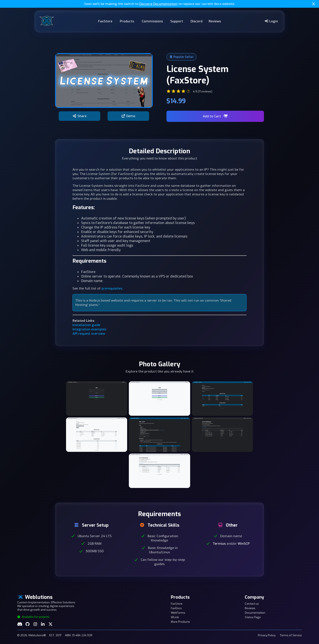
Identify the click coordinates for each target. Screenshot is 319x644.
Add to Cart (215, 116)
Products (127, 21)
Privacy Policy (267, 635)
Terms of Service (291, 635)
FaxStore (105, 21)
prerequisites (112, 288)
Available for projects (33, 617)
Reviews (215, 21)
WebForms (178, 613)
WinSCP (244, 544)
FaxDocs (176, 608)
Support (177, 21)
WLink (175, 617)
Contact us (252, 604)
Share (79, 116)
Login (271, 21)
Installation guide (86, 325)
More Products (180, 622)
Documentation (255, 613)
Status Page (253, 617)
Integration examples (89, 329)
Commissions (152, 21)
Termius (219, 544)
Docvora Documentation (158, 4)
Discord (196, 21)
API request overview (89, 334)
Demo (128, 116)
